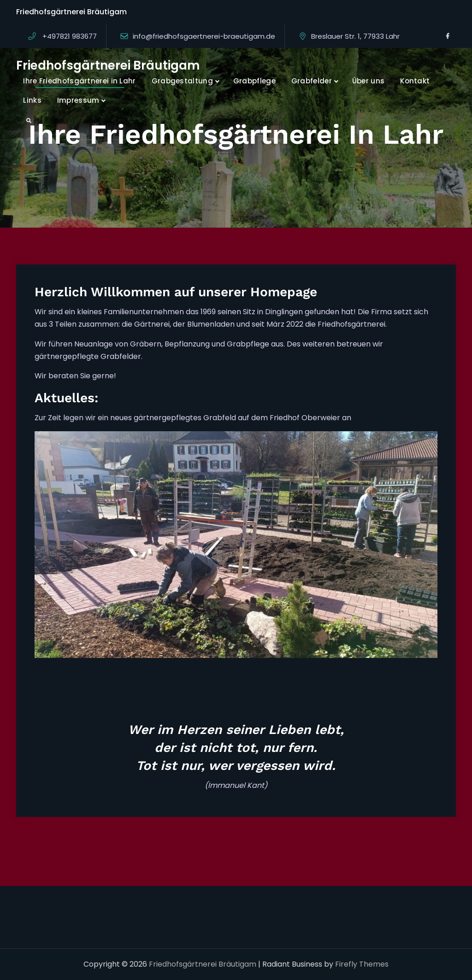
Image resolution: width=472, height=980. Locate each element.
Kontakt (415, 81)
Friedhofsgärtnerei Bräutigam (108, 65)
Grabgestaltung (182, 81)
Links (32, 100)
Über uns (368, 81)
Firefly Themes (362, 964)
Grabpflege (254, 81)
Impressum (78, 100)
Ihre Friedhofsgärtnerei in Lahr (79, 81)
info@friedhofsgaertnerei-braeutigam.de (204, 36)
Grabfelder (312, 81)
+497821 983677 (70, 36)
